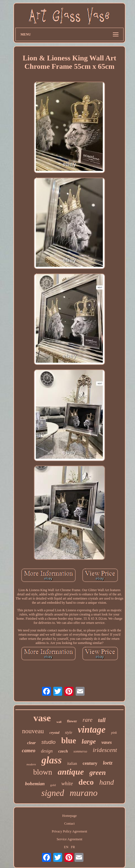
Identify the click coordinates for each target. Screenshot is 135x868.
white (67, 783)
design (47, 751)
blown (43, 772)
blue (68, 740)
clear (32, 743)
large (89, 741)
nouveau (33, 731)
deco (86, 782)
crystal (54, 733)
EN (66, 847)
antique (71, 772)
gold (53, 785)
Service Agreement (69, 839)
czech (63, 751)
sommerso (80, 751)
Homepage (69, 816)
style (69, 733)
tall (102, 720)
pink (114, 733)
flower (72, 721)
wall (59, 722)
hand (107, 782)
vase (42, 718)
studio (49, 742)
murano (84, 793)
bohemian (35, 784)
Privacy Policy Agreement (69, 831)
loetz (108, 763)
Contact (69, 824)
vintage (92, 730)
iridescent (105, 750)
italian (72, 764)
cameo (29, 751)
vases (107, 742)
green (97, 773)
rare (88, 720)
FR (73, 847)
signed (53, 793)
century (90, 763)
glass (52, 760)
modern (31, 764)
